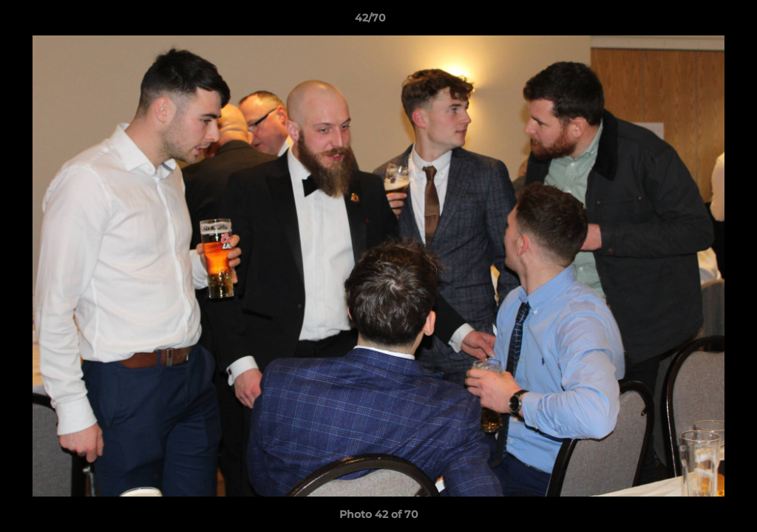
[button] (695, 21)
